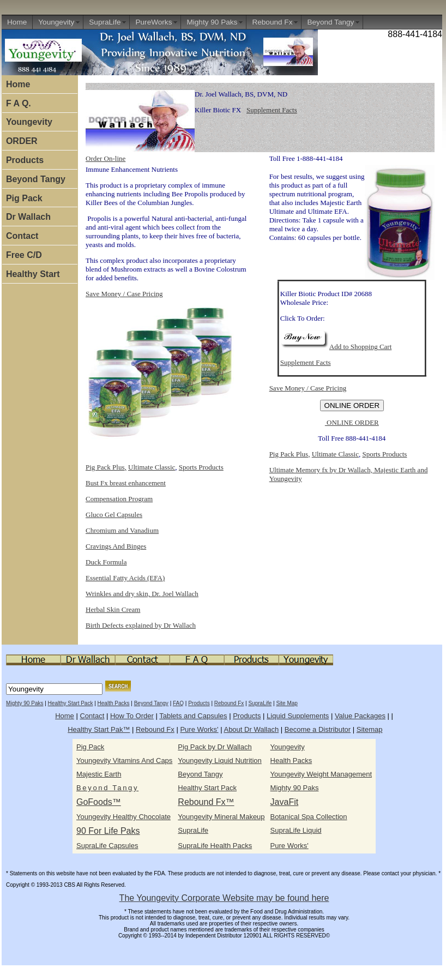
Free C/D (24, 255)
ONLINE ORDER (352, 422)
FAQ (178, 703)
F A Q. (19, 103)
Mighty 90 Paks (212, 22)
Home (17, 22)
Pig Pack (24, 198)
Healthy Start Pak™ (99, 729)
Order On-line (106, 158)
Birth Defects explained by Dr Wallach (141, 625)
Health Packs (114, 703)
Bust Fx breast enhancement (126, 483)
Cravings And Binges (116, 546)
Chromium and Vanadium (122, 530)
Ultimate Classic (152, 467)
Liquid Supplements (298, 716)
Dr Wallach (28, 217)
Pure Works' (199, 729)
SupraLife (105, 22)
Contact (22, 236)
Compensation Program (119, 499)
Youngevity (56, 22)
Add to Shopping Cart (336, 347)
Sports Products (201, 467)
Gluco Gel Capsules (114, 515)
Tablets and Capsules (193, 716)
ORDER (22, 141)
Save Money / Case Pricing (124, 294)
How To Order (132, 716)
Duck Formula (106, 562)
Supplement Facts (272, 110)
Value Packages (360, 716)
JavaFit (285, 802)
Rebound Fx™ (206, 802)
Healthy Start (33, 274)
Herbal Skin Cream (113, 609)
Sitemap (370, 729)
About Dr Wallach (251, 729)
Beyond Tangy (330, 22)
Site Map (287, 703)
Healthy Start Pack (71, 703)
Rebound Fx (272, 22)
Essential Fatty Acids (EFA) (125, 578)
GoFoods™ (99, 802)
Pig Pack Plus (105, 467)
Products (25, 160)
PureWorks (153, 22)
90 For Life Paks (108, 831)
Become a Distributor (318, 729)
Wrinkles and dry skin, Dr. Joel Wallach (142, 594)
